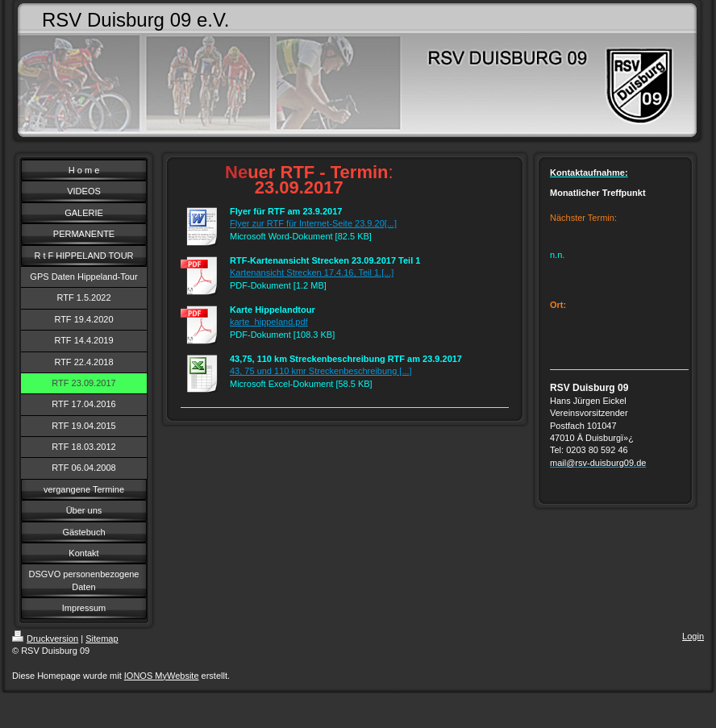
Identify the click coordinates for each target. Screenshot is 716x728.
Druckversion (45, 639)
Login (693, 636)
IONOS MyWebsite (162, 676)
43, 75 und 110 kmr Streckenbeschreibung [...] (321, 371)
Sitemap (102, 639)
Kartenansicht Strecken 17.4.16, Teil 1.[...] (312, 272)
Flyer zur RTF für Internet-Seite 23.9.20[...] (313, 223)
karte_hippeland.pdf (269, 322)
